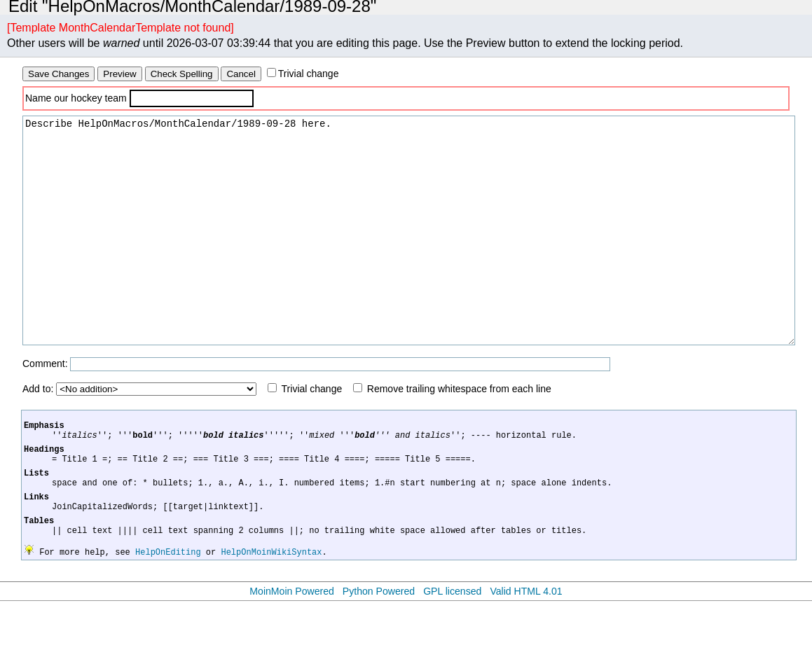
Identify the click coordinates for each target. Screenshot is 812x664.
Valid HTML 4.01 (526, 654)
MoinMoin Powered (292, 654)
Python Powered (379, 654)
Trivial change (309, 74)
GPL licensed (452, 654)
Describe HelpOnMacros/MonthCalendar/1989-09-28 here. (409, 251)
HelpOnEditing (168, 615)
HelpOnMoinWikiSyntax (271, 615)
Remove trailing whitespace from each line (459, 431)
